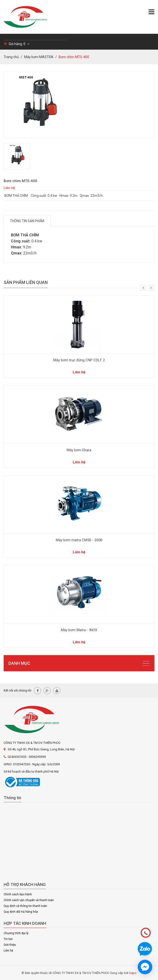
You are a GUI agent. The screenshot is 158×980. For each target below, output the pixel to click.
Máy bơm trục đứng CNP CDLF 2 (79, 360)
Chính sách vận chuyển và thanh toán (29, 900)
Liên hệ (8, 951)
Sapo (133, 973)
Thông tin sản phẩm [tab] (27, 221)
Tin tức (8, 939)
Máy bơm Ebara (79, 450)
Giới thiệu (10, 945)
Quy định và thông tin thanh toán (25, 906)
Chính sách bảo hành (18, 894)
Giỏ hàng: (17, 44)
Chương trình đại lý (16, 933)
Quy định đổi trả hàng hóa (21, 912)
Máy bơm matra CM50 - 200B (79, 540)
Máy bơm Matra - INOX (79, 630)
